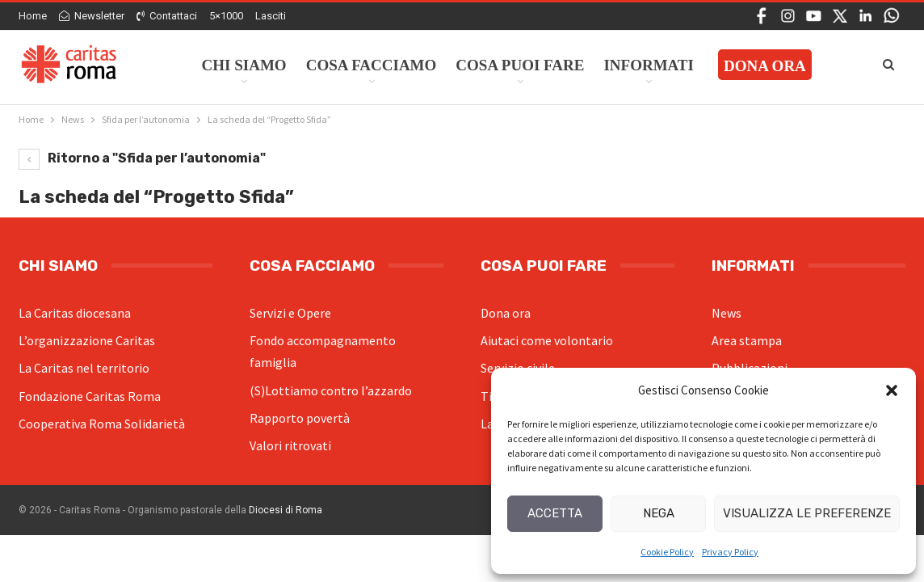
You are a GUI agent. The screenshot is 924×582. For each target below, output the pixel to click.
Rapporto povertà (300, 418)
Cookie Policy (667, 552)
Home (33, 16)
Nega (659, 513)
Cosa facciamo (372, 65)
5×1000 (226, 16)
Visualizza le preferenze (807, 513)
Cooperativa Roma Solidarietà (102, 424)
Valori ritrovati (290, 445)
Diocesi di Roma (286, 510)
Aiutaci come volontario (547, 340)
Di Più (737, 65)
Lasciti (271, 16)
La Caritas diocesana (75, 313)
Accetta (555, 513)
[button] (892, 390)
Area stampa (747, 340)
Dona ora (506, 313)
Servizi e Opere (290, 313)
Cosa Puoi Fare (520, 65)
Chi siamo (244, 65)
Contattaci (167, 16)
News (727, 313)
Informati (649, 65)
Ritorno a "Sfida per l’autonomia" (142, 158)
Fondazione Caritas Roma (90, 396)
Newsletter (92, 16)
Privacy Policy (730, 552)
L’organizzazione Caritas (87, 340)
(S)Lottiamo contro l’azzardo (331, 390)
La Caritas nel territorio (84, 368)
